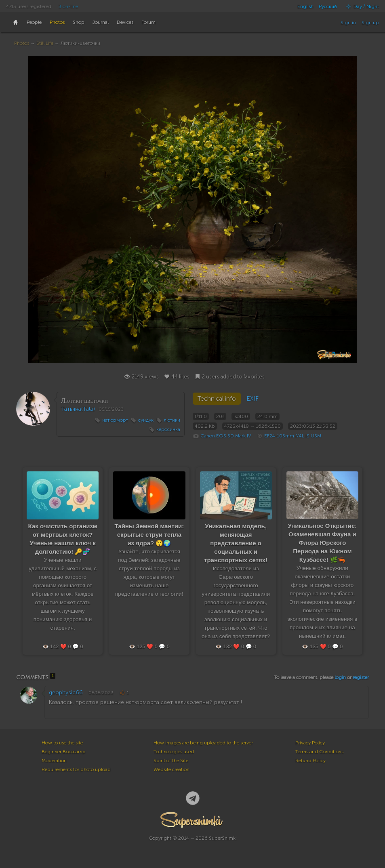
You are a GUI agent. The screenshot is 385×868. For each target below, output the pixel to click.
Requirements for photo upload (76, 769)
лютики (172, 420)
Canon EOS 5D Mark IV (226, 436)
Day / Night (361, 6)
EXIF (252, 399)
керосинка (168, 429)
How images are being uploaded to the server (203, 743)
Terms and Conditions (319, 752)
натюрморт (115, 420)
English (305, 6)
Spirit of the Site (171, 761)
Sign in (348, 23)
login (340, 677)
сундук (146, 420)
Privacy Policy (310, 743)
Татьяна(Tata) (78, 409)
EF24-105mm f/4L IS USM (293, 436)
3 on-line (68, 6)
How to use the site (62, 743)
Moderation (54, 761)
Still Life (45, 43)
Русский (328, 6)
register (361, 677)
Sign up (370, 23)
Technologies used (174, 752)
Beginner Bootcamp (64, 752)
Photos (22, 43)
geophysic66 (66, 693)
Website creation (171, 769)
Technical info (217, 399)
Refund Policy (310, 761)
